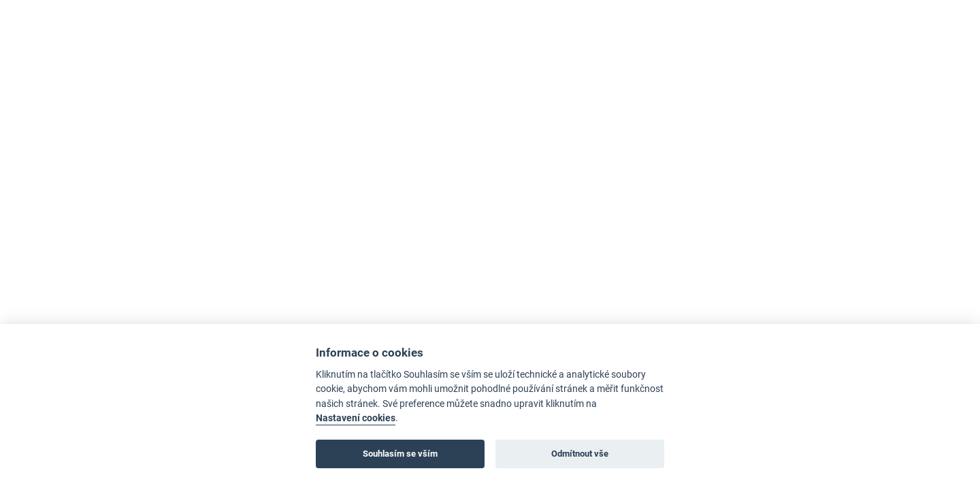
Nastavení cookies (356, 418)
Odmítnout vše (580, 454)
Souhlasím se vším (400, 454)
